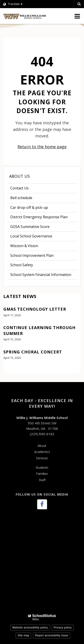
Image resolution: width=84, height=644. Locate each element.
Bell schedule (28, 199)
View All (10, 370)
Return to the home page (42, 147)
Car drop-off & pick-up (29, 207)
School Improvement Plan (39, 256)
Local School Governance (31, 236)
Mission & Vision (24, 246)
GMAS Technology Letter (35, 309)
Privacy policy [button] (63, 628)
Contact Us (19, 188)
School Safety (22, 265)
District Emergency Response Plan (39, 217)
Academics (42, 452)
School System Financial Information (44, 276)
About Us (19, 176)
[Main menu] (77, 16)
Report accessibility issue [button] (52, 635)
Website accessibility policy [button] (30, 628)
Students (42, 468)
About (42, 446)
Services (42, 458)
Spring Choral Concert (33, 352)
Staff (42, 480)
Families (42, 474)
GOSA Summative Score (30, 227)
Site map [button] (23, 635)
